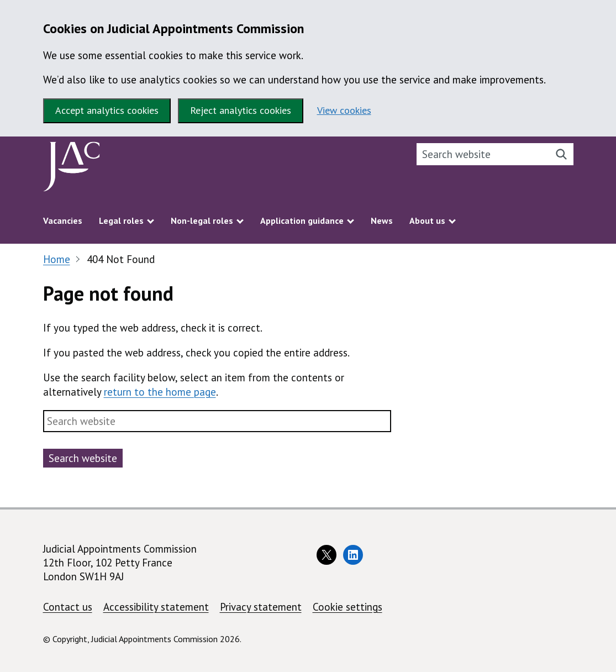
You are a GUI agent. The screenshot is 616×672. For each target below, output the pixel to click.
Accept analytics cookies (107, 110)
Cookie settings (348, 607)
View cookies (344, 110)
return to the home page (160, 392)
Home (57, 259)
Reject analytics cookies (241, 110)
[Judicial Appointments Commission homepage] (72, 169)
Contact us (68, 607)
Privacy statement (261, 607)
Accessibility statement (156, 607)
